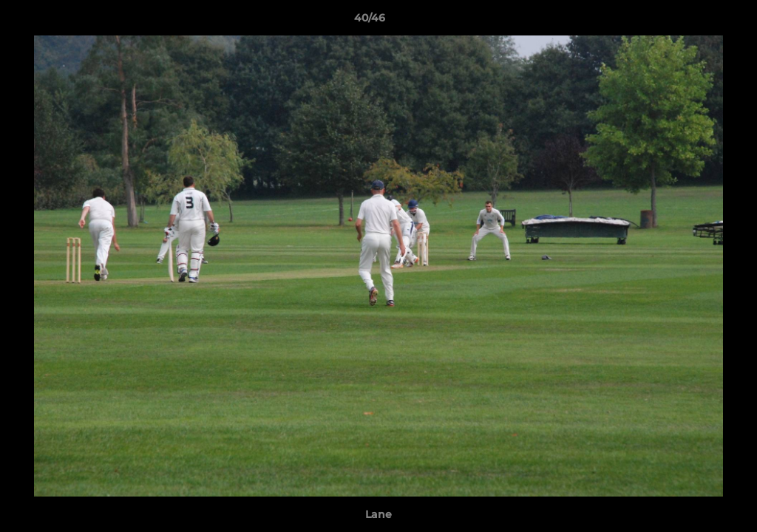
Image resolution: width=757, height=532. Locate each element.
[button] (695, 21)
